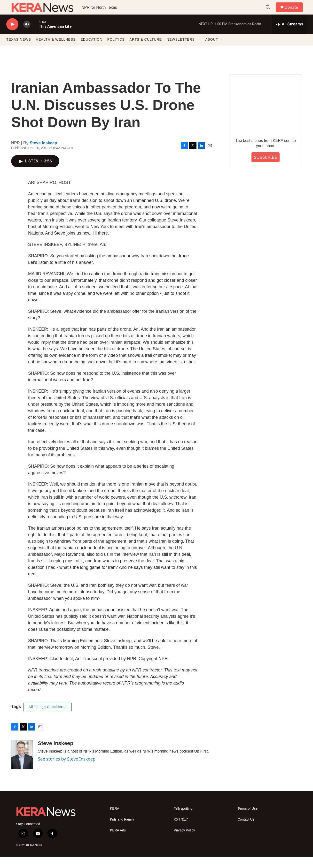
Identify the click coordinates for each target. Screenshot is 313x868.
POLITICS (116, 50)
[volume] (27, 35)
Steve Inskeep (43, 154)
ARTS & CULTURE (146, 50)
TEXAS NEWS (19, 50)
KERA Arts (118, 841)
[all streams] (289, 35)
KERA (115, 819)
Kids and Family (122, 830)
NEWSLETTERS (181, 50)
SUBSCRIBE (265, 168)
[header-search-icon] (270, 13)
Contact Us (246, 830)
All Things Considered (48, 718)
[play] (12, 35)
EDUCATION (91, 50)
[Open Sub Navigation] (198, 50)
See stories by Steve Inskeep (67, 770)
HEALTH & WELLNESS (56, 50)
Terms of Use (248, 819)
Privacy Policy (184, 841)
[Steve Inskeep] (22, 766)
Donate (294, 13)
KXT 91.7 (181, 830)
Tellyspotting (183, 819)
